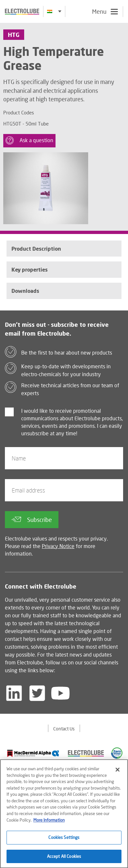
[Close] (118, 771)
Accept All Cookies (64, 858)
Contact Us (64, 729)
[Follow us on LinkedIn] (14, 693)
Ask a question (29, 140)
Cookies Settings (64, 839)
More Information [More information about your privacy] (49, 821)
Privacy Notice (58, 546)
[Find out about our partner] (33, 753)
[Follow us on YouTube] (60, 693)
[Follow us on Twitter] (37, 693)
